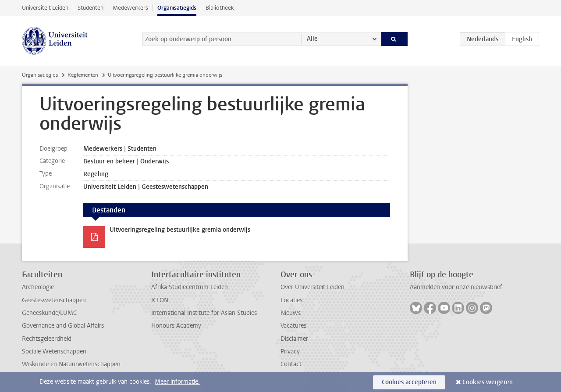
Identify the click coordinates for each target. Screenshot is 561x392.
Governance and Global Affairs (63, 326)
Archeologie (38, 287)
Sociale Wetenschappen (54, 351)
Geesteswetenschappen (54, 300)
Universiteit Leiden (45, 8)
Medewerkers (130, 8)
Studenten (91, 8)
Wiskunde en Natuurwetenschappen (71, 364)
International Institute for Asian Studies (204, 313)
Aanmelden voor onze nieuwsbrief (456, 287)
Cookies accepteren (409, 382)
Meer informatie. (177, 382)
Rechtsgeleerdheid (47, 339)
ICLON (160, 300)
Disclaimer (294, 339)
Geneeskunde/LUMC (49, 313)
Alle (312, 39)
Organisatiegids (177, 8)
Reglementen (83, 75)
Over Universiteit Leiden (312, 287)
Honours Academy (176, 326)
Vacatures (293, 326)
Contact (291, 364)
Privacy (290, 351)
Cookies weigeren (488, 382)
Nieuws (291, 313)
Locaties (291, 300)
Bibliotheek (220, 8)
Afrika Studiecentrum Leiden (190, 287)
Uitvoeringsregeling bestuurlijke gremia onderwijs (180, 230)
